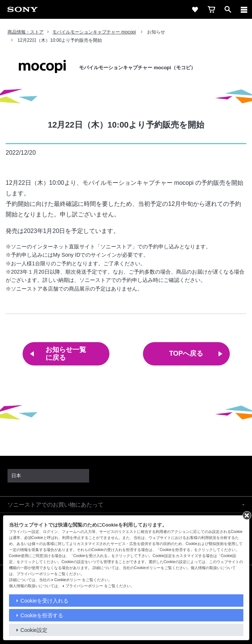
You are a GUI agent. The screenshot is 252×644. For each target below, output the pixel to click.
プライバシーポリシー (84, 586)
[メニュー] (244, 9)
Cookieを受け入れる (44, 601)
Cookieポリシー (68, 580)
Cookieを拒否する (42, 615)
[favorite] (195, 9)
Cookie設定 (34, 630)
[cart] (211, 9)
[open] (228, 9)
